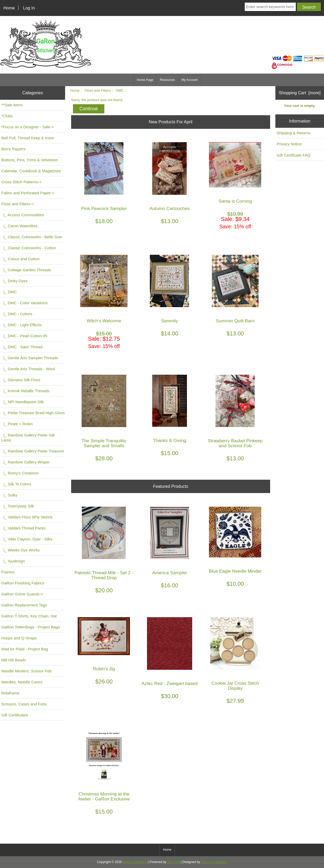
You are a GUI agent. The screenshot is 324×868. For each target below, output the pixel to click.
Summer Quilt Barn (235, 321)
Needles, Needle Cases (22, 682)
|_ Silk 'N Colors (16, 484)
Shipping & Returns (294, 133)
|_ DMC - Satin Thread (22, 347)
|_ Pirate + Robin (17, 424)
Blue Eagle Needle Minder (235, 571)
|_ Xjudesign (13, 561)
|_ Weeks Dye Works (21, 550)
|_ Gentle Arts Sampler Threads (30, 358)
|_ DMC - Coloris (17, 314)
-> (18, 204)
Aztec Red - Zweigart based (170, 684)
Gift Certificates (15, 715)
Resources (167, 80)
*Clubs (7, 116)
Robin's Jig (104, 669)
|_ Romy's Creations (20, 473)
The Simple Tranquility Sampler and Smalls (104, 443)
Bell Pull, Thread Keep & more (28, 138)
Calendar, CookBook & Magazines (31, 171)
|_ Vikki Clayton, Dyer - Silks (27, 539)
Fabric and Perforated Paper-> (28, 193)
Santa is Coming (235, 201)
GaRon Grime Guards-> (22, 594)
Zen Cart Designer (214, 862)
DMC (120, 90)
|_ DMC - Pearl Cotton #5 (24, 336)
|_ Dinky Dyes (14, 281)
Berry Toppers (13, 149)
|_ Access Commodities (23, 215)
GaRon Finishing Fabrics (23, 583)
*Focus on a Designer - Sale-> (28, 127)
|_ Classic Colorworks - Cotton (29, 248)
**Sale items (12, 105)
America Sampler (170, 573)
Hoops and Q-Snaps (19, 638)
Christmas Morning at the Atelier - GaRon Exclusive (104, 797)
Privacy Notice (289, 144)
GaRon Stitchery (134, 862)
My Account (190, 80)
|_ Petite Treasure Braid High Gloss (33, 413)
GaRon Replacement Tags (24, 605)
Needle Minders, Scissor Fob (26, 671)
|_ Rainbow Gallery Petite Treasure (33, 451)
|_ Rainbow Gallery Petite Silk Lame (28, 438)
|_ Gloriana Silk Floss (21, 380)
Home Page (145, 80)
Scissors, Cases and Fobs (24, 704)
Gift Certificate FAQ (294, 155)
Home (9, 8)
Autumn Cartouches (170, 209)
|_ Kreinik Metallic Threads (25, 391)
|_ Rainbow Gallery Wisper (25, 462)
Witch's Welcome (104, 321)
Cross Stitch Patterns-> (21, 182)
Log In (29, 8)
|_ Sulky (9, 495)
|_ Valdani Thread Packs (24, 528)
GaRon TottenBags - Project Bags (31, 627)
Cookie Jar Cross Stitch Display (235, 686)
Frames (8, 572)
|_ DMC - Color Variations (24, 303)
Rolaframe (10, 693)
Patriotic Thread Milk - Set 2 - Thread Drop (104, 575)
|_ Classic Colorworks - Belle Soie (32, 237)
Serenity (170, 321)
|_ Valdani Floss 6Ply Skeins (27, 517)
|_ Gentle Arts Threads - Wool (28, 369)
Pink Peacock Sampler (104, 209)
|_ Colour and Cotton (20, 259)
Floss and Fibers (98, 90)
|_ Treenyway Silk (18, 506)
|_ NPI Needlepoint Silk (22, 402)
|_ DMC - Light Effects (21, 325)
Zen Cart (174, 862)
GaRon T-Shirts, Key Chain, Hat (29, 616)
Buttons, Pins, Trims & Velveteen (30, 160)
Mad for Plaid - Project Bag (25, 649)
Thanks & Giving (170, 441)
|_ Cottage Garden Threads (26, 270)
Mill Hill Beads (14, 660)
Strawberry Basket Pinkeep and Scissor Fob (235, 443)
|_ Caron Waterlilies (19, 226)
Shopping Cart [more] (300, 93)
